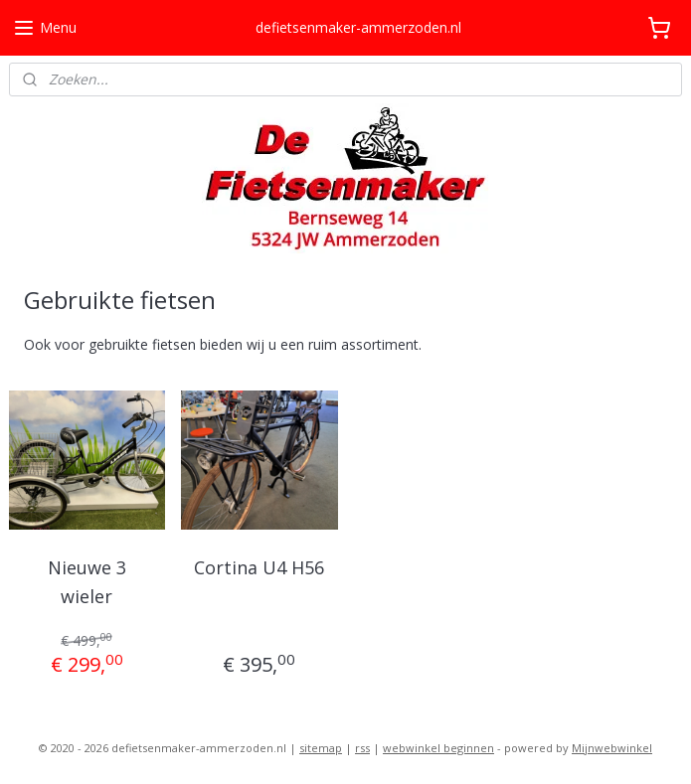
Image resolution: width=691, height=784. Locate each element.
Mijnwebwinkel (612, 748)
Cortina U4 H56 (259, 567)
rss (362, 748)
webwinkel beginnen (438, 748)
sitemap (321, 748)
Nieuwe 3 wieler (87, 582)
